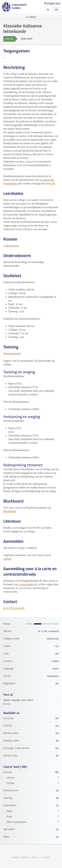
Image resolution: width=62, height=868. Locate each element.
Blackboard (9, 511)
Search (33, 17)
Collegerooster (11, 246)
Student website (20, 857)
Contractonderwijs (28, 584)
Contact (46, 857)
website (7, 559)
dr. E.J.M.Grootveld (14, 608)
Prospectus (52, 3)
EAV (53, 183)
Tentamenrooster (12, 353)
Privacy (35, 857)
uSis (22, 548)
